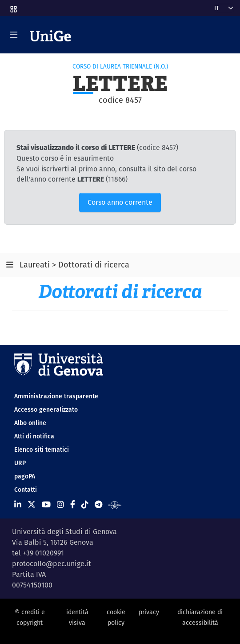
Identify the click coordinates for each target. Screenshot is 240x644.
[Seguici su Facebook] (73, 504)
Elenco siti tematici (42, 450)
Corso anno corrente (120, 202)
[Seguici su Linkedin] (18, 504)
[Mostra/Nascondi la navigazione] (14, 35)
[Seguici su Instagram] (60, 504)
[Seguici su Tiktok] (85, 504)
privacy (149, 612)
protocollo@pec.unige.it (52, 564)
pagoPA (25, 476)
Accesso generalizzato (46, 409)
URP (20, 463)
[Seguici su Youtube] (46, 504)
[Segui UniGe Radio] (115, 504)
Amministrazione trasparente (56, 396)
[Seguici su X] (32, 504)
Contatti (26, 490)
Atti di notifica (34, 436)
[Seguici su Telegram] (98, 504)
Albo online (30, 423)
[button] (13, 6)
